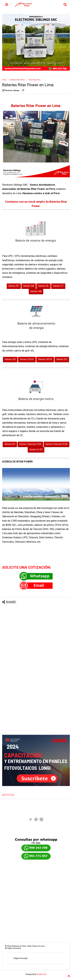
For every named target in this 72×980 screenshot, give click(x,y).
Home (4, 80)
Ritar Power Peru (35, 80)
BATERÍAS (8, 795)
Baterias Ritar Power (18, 80)
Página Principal (20, 958)
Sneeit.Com (42, 974)
